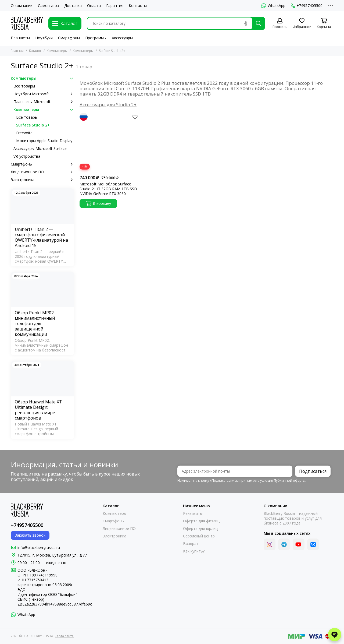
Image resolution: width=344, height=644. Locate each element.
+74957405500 (307, 6)
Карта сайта (64, 636)
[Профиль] (280, 24)
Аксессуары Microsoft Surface (40, 148)
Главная (17, 51)
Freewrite (24, 133)
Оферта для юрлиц (200, 529)
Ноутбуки (44, 38)
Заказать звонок (30, 535)
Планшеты (20, 38)
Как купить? (194, 551)
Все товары (24, 86)
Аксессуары (122, 38)
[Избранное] (302, 24)
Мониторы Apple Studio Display (44, 141)
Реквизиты (193, 513)
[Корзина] (324, 24)
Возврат (191, 544)
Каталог (35, 51)
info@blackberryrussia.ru (39, 548)
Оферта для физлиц (201, 521)
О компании (22, 6)
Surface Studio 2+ (33, 125)
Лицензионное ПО (42, 172)
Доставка (73, 6)
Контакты (138, 6)
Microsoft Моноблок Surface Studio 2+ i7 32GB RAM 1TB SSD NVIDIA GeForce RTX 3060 (108, 189)
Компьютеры (57, 51)
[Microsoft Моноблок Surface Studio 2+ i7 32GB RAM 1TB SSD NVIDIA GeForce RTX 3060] (109, 142)
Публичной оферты (290, 481)
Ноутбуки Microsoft (44, 94)
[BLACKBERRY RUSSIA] (27, 23)
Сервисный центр (199, 536)
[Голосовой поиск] (246, 23)
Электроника (42, 180)
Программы (96, 38)
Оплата (94, 6)
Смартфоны (69, 38)
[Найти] (259, 23)
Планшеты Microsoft (44, 102)
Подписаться (313, 471)
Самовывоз (48, 6)
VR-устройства (27, 156)
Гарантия (115, 6)
